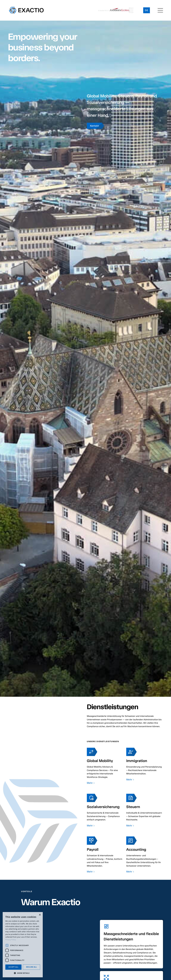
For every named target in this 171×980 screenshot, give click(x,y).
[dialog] (23, 945)
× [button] (40, 915)
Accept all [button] (13, 967)
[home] (26, 10)
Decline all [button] (32, 967)
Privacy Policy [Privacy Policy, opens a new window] (11, 940)
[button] (160, 10)
